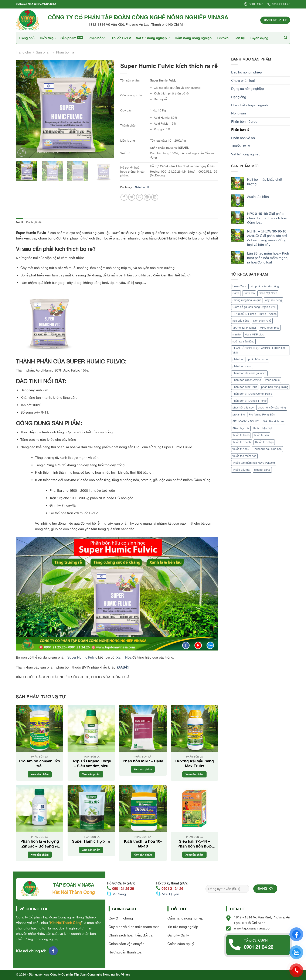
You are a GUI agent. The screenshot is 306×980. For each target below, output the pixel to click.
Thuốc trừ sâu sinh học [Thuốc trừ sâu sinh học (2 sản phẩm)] (267, 449)
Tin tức (223, 38)
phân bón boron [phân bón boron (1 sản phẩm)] (258, 359)
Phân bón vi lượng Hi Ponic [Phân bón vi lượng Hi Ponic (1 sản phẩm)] (249, 401)
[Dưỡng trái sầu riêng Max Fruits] (194, 728)
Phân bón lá (65, 52)
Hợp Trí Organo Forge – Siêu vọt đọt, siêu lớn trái (91, 764)
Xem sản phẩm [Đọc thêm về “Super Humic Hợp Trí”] (91, 850)
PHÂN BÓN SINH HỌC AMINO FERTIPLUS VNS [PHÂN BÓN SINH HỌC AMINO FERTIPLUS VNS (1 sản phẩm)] (259, 350)
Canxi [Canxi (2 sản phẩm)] (236, 293)
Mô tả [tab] (20, 222)
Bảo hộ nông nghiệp (246, 72)
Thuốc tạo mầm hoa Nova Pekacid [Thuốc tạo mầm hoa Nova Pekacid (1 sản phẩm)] (254, 463)
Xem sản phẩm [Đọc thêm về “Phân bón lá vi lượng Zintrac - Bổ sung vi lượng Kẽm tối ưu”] (40, 855)
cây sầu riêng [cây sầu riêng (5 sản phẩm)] (273, 300)
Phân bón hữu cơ (244, 121)
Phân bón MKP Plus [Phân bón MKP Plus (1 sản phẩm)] (245, 387)
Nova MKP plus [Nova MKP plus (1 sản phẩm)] (254, 334)
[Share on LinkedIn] (155, 197)
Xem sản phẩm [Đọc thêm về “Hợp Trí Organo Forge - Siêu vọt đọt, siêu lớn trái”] (91, 774)
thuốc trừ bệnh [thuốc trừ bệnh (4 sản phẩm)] (242, 442)
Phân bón (97, 38)
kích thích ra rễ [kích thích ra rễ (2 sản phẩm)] (262, 321)
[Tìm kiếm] (286, 38)
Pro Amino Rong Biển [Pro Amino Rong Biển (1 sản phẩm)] (262, 415)
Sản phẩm (69, 38)
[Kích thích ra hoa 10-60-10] (143, 809)
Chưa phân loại (243, 80)
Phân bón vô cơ (243, 138)
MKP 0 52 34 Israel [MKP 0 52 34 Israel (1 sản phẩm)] (244, 328)
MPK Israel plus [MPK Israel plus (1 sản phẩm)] (270, 328)
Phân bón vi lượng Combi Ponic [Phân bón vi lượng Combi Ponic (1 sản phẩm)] (252, 394)
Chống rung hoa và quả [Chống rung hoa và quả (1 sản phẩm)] (247, 300)
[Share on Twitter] (132, 197)
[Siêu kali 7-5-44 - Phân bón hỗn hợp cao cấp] (194, 809)
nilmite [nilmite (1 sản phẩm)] (237, 334)
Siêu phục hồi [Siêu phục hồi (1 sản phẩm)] (241, 428)
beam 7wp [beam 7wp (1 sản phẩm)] (239, 286)
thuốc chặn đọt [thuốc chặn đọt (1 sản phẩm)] (263, 428)
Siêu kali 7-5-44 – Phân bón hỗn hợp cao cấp (195, 844)
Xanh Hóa (124, 657)
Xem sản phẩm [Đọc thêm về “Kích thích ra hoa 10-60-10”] (143, 855)
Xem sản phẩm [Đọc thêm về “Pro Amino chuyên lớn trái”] (40, 774)
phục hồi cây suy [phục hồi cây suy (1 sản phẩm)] (243, 408)
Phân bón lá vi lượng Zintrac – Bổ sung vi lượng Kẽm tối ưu (40, 844)
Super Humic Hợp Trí (91, 841)
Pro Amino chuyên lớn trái (40, 763)
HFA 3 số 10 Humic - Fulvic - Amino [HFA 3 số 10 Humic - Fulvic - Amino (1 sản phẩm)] (254, 314)
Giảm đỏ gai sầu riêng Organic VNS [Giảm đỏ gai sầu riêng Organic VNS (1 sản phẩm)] (254, 307)
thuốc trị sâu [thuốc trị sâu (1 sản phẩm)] (261, 435)
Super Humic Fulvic (82, 657)
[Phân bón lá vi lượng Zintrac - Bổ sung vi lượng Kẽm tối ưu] (40, 809)
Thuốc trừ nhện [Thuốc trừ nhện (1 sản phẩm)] (264, 442)
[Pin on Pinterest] (147, 197)
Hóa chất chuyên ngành (249, 105)
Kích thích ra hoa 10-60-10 (143, 844)
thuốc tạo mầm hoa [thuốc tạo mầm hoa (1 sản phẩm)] (244, 456)
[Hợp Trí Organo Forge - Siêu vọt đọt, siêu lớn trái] (91, 728)
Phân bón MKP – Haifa (143, 761)
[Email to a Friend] (140, 197)
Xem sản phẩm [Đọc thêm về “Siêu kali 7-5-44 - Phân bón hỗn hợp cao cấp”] (194, 855)
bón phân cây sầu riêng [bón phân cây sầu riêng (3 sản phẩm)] (264, 286)
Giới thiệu (48, 38)
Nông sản (239, 113)
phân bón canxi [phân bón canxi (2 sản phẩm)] (242, 366)
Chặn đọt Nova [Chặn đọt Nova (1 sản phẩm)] (268, 293)
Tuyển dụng (259, 38)
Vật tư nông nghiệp (153, 38)
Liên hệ (239, 38)
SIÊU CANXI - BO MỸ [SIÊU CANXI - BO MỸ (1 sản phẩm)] (246, 421)
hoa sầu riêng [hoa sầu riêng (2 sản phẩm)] (241, 321)
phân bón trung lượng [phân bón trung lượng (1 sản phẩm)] (275, 387)
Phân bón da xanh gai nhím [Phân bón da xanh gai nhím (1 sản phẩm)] (249, 373)
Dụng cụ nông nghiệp (247, 89)
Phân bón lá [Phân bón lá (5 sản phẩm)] (272, 380)
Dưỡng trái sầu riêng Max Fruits (195, 763)
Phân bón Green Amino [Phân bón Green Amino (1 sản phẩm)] (247, 380)
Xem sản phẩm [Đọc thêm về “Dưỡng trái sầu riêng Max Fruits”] (194, 774)
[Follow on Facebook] (53, 951)
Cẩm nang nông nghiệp (193, 38)
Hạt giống (239, 97)
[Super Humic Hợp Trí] (91, 809)
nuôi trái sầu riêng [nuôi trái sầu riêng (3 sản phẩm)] (243, 341)
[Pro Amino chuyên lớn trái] (40, 728)
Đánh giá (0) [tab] (34, 222)
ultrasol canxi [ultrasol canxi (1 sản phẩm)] (262, 470)
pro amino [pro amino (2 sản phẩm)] (239, 415)
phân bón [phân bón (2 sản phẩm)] (238, 359)
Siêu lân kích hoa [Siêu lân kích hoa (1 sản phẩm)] (274, 421)
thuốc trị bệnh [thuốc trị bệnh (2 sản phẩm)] (241, 435)
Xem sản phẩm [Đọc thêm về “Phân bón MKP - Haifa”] (143, 769)
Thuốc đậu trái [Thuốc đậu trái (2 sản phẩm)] (241, 470)
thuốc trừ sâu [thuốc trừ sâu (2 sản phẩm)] (241, 449)
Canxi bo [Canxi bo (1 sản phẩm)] (249, 293)
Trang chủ (27, 38)
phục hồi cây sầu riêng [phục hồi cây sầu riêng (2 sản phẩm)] (272, 408)
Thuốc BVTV (121, 38)
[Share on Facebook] (124, 197)
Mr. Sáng (119, 894)
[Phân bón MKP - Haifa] (143, 728)
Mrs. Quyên (170, 894)
